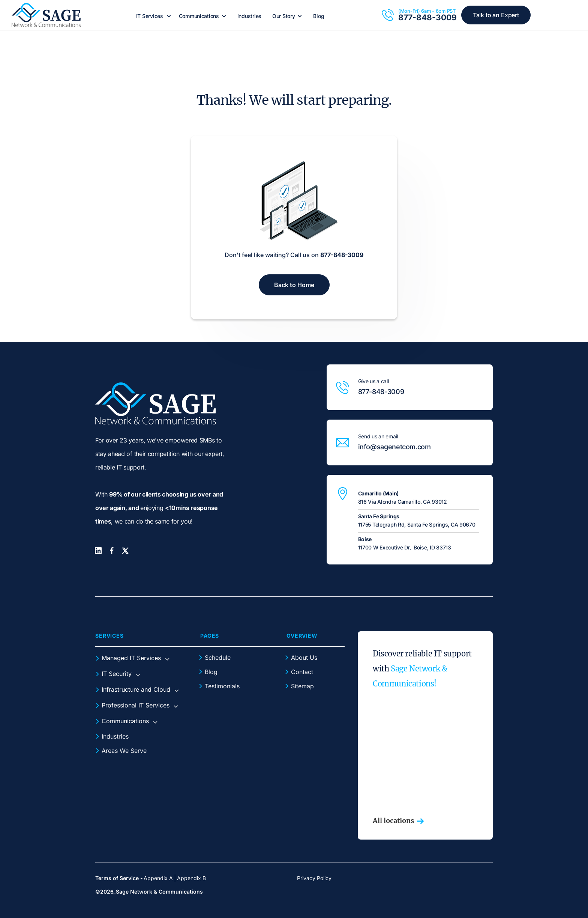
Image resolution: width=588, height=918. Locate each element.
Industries (249, 16)
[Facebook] (112, 551)
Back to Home (294, 285)
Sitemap (302, 686)
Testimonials (222, 686)
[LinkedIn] (98, 551)
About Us (304, 658)
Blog (319, 16)
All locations (393, 821)
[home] (46, 15)
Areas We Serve (124, 751)
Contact (302, 672)
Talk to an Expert (496, 15)
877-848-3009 (427, 17)
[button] (153, 16)
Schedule (218, 658)
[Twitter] (125, 551)
